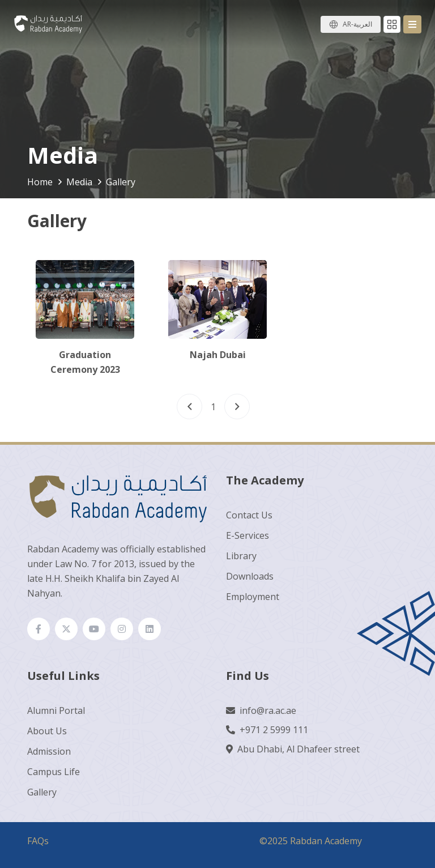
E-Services (248, 535)
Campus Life (54, 772)
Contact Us (249, 515)
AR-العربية (357, 24)
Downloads (250, 576)
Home (40, 182)
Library (241, 556)
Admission (49, 751)
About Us (47, 731)
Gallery (42, 792)
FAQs (38, 841)
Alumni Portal (56, 710)
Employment (253, 597)
